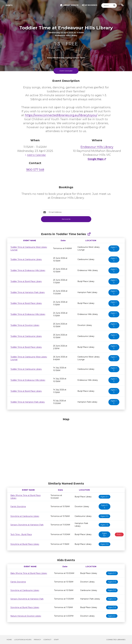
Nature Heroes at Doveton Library (26, 616)
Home (9, 640)
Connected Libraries (116, 640)
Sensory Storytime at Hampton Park (27, 525)
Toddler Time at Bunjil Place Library (26, 281)
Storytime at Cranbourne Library (25, 516)
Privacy (37, 640)
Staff (56, 640)
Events (9, 5)
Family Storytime (18, 506)
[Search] (107, 5)
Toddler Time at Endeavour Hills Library (28, 270)
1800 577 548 (35, 170)
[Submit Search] (114, 5)
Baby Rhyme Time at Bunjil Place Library (29, 573)
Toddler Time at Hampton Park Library (28, 292)
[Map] (66, 449)
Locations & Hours (23, 640)
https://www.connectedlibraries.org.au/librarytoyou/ (61, 115)
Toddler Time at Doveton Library (25, 325)
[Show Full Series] (89, 234)
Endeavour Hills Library (97, 147)
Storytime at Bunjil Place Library (25, 544)
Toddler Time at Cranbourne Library (26, 259)
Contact (47, 640)
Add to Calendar (35, 155)
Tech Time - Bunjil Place (21, 534)
